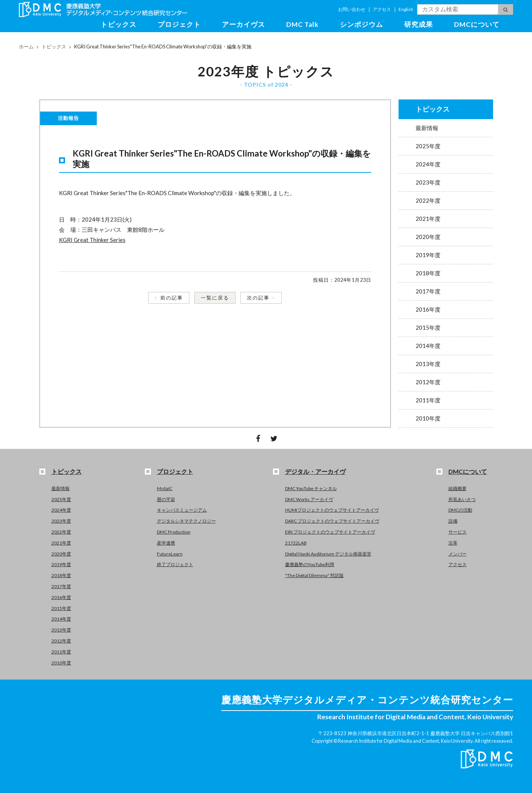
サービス (458, 532)
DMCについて (477, 24)
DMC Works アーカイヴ (309, 499)
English (406, 9)
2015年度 (428, 327)
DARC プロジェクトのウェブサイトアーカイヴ (332, 521)
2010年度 (428, 418)
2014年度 (428, 346)
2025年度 (428, 146)
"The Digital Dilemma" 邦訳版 (314, 575)
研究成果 (419, 24)
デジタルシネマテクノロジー (186, 521)
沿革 (453, 543)
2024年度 (428, 164)
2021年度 (428, 219)
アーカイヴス (244, 24)
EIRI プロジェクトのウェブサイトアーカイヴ (330, 532)
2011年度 (428, 400)
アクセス (382, 9)
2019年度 (428, 255)
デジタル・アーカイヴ (315, 471)
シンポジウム (361, 24)
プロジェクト (179, 24)
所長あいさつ (462, 499)
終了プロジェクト (175, 564)
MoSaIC (165, 488)
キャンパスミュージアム (182, 510)
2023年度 (428, 182)
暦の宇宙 (166, 499)
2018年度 (428, 273)
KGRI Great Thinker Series (92, 240)
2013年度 (428, 364)
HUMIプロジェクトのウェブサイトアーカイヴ (332, 510)
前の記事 (172, 298)
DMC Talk (302, 24)
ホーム (26, 47)
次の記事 (258, 298)
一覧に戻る (215, 298)
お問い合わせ (352, 9)
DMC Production (174, 532)
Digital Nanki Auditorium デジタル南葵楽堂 (328, 554)
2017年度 (428, 291)
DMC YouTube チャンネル (311, 488)
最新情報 (427, 128)
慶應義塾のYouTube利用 (310, 564)
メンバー (458, 554)
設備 (453, 521)
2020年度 (428, 237)
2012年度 (428, 382)
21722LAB (296, 543)
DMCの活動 (460, 510)
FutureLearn (170, 554)
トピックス (119, 24)
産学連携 (166, 543)
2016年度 (428, 309)
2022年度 (428, 200)
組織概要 (458, 488)
